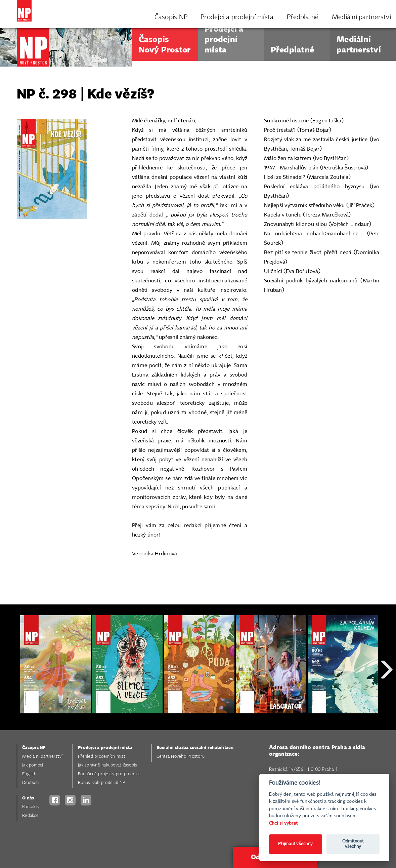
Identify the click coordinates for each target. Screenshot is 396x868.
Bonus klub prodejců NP (102, 783)
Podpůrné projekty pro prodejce (109, 774)
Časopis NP (34, 748)
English (29, 774)
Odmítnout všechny (353, 844)
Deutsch (30, 783)
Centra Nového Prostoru (181, 757)
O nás (28, 798)
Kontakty (31, 807)
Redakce (30, 816)
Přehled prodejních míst (102, 757)
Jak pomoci (33, 765)
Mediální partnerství (42, 757)
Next (387, 694)
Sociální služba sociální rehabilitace (195, 748)
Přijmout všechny (295, 844)
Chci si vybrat (283, 823)
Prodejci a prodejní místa (105, 748)
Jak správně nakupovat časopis (107, 765)
